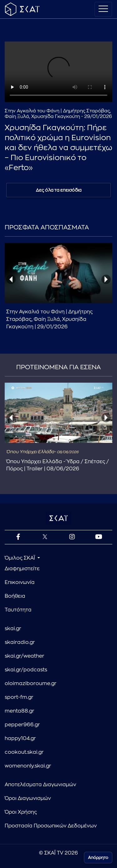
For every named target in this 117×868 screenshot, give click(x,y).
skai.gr (13, 629)
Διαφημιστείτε (22, 569)
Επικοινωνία (20, 582)
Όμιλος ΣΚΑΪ (20, 558)
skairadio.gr (20, 642)
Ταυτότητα (18, 610)
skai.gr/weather (24, 656)
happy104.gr (20, 738)
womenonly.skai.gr (28, 766)
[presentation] (11, 279)
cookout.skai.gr (24, 752)
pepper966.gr (22, 725)
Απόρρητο (98, 858)
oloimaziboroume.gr (31, 684)
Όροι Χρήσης (21, 812)
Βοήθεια (15, 596)
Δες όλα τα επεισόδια (59, 190)
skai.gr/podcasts (26, 670)
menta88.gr (19, 711)
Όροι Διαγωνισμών (28, 798)
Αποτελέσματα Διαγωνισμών (40, 785)
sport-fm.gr (19, 697)
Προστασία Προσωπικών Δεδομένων (51, 826)
